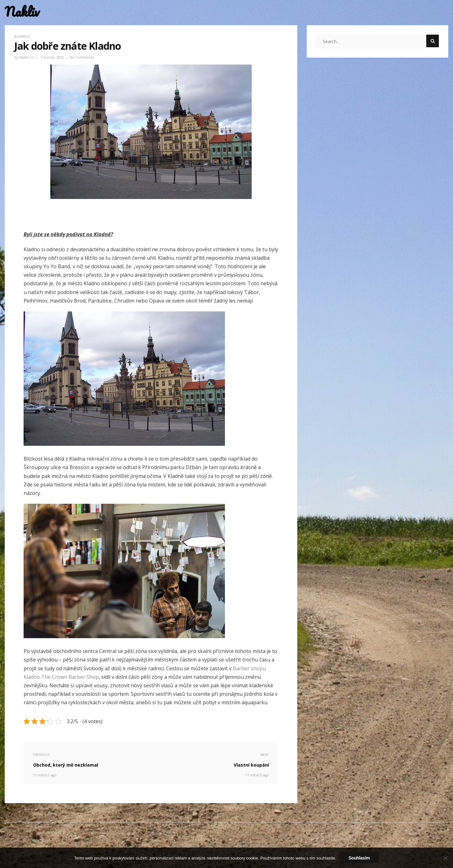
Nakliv (22, 12)
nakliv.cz (27, 57)
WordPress (270, 845)
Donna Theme (218, 845)
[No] (445, 858)
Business (22, 36)
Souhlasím (359, 858)
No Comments (82, 57)
